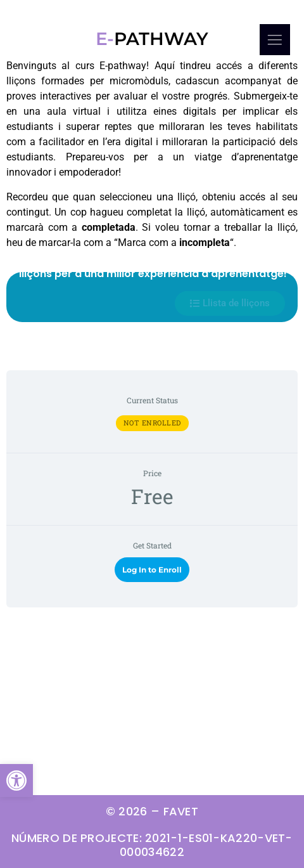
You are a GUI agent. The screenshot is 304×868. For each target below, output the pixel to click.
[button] (16, 781)
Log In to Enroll (152, 570)
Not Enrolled (152, 423)
